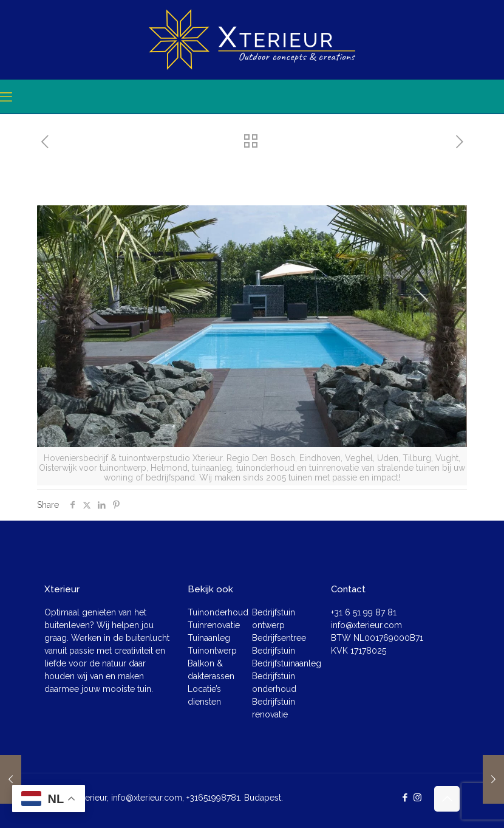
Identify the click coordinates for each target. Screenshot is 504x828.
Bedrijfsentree (279, 638)
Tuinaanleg (209, 638)
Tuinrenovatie (214, 625)
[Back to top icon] (447, 799)
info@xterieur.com (366, 625)
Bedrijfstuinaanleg (287, 663)
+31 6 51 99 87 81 (364, 612)
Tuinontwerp (212, 651)
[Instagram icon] (417, 798)
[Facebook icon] (405, 798)
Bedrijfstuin (274, 651)
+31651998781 (213, 798)
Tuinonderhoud (218, 612)
